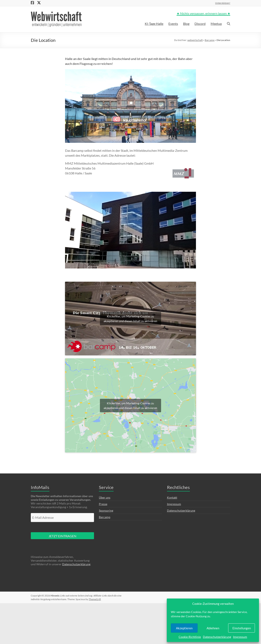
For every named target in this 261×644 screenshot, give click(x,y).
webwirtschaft (195, 40)
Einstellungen (242, 628)
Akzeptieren (184, 628)
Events (173, 24)
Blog (186, 24)
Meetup (216, 24)
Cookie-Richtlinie (190, 637)
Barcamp (210, 40)
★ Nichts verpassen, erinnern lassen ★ (203, 13)
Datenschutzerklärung (217, 637)
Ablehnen (213, 628)
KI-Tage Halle (154, 24)
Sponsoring (106, 510)
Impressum (240, 637)
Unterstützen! (223, 3)
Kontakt (172, 497)
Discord (200, 24)
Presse (103, 504)
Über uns (105, 497)
